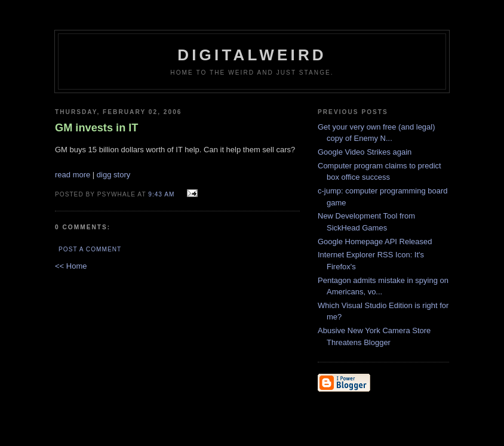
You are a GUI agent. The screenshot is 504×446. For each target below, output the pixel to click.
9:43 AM (161, 194)
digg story (113, 175)
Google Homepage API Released (375, 242)
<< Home (71, 266)
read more (73, 175)
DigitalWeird (252, 55)
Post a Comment (90, 249)
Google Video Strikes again (365, 152)
